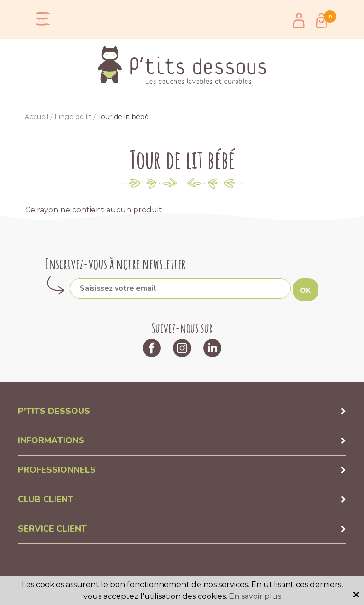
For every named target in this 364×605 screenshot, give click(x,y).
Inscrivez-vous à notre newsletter (116, 264)
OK (306, 290)
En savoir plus (255, 596)
